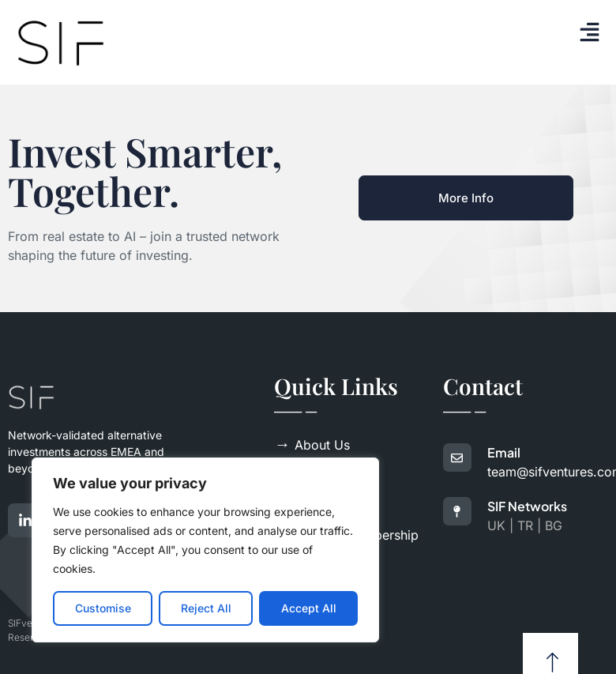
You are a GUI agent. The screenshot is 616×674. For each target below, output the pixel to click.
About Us (312, 445)
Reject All (206, 608)
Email (504, 452)
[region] (205, 550)
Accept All (309, 608)
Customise (103, 608)
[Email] (457, 457)
